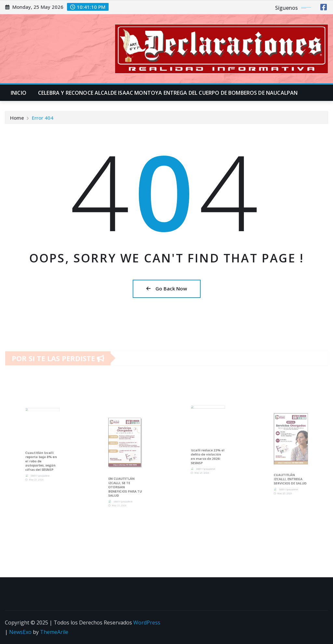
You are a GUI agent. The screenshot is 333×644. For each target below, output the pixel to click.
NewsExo (20, 632)
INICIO (19, 93)
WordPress (147, 623)
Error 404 (43, 119)
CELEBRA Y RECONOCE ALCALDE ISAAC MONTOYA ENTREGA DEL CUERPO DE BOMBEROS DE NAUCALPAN (168, 93)
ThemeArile (54, 632)
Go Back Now (167, 288)
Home (17, 119)
